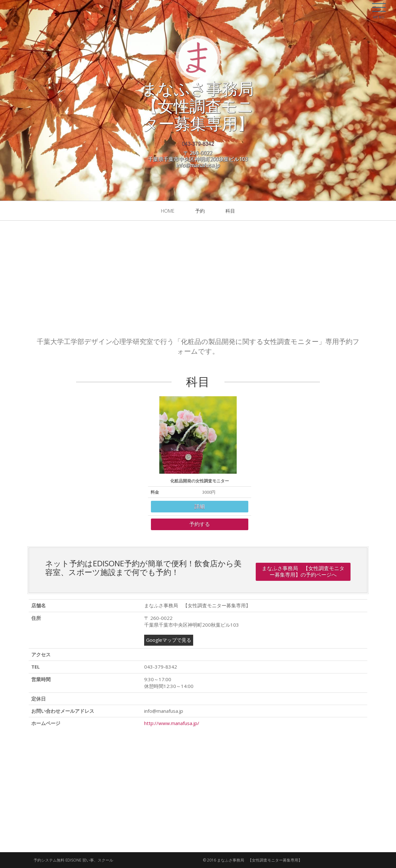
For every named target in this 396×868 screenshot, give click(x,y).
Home (168, 211)
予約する (200, 524)
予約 (200, 211)
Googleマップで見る (169, 640)
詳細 (200, 506)
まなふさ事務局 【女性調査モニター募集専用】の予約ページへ (303, 572)
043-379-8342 (198, 144)
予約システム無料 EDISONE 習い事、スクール (73, 860)
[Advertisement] (198, 279)
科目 (230, 211)
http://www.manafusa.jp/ (172, 723)
